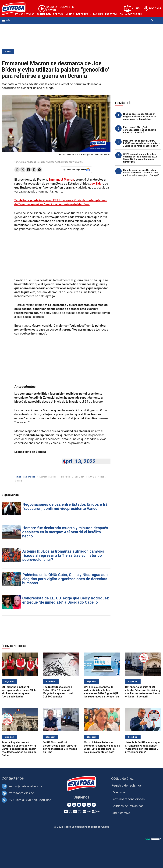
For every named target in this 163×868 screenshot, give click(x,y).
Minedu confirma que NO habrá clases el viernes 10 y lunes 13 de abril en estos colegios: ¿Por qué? (141, 173)
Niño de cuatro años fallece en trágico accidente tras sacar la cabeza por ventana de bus (139, 117)
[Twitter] (74, 805)
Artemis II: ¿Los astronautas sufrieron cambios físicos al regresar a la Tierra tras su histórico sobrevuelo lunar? (63, 555)
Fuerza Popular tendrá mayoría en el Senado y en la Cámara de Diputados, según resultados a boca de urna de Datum (19, 749)
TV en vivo (119, 792)
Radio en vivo (121, 813)
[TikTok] (94, 805)
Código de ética (122, 779)
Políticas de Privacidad (127, 806)
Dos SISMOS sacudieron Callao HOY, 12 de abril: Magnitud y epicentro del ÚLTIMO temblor (58, 692)
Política (58, 14)
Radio (32, 27)
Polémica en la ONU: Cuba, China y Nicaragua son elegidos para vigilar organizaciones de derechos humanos (65, 579)
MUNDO (92, 477)
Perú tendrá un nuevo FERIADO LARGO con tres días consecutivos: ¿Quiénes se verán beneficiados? (142, 143)
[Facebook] (69, 805)
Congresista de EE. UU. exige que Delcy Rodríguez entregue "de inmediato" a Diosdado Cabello (66, 600)
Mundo (70, 14)
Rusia (103, 477)
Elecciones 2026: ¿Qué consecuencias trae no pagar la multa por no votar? (140, 130)
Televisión (20, 27)
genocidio (66, 477)
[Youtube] (79, 805)
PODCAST (155, 9)
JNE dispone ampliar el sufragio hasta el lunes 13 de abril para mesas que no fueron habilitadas (19, 692)
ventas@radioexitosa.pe (25, 786)
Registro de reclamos (126, 785)
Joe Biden (97, 184)
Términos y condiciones (128, 799)
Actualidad (44, 14)
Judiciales (97, 14)
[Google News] (89, 805)
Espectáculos (114, 14)
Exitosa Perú (136, 14)
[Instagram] (84, 805)
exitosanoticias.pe (21, 793)
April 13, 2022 (79, 461)
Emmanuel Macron (61, 180)
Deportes (82, 14)
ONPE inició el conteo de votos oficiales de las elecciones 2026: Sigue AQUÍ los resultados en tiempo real (140, 158)
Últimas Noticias (24, 14)
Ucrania (19, 481)
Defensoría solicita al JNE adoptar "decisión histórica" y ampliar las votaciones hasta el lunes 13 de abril (143, 692)
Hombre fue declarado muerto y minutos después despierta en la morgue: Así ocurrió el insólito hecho (65, 532)
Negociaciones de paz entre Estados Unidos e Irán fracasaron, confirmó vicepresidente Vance (66, 507)
